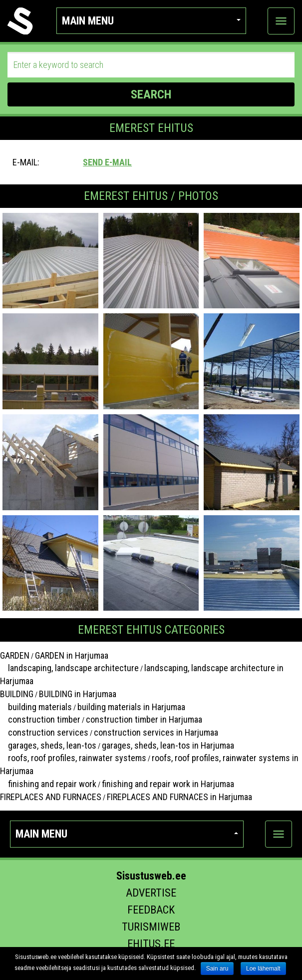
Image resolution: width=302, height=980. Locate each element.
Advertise (151, 893)
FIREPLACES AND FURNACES (51, 797)
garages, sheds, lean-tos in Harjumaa (168, 745)
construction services (44, 732)
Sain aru (217, 969)
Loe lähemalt (263, 969)
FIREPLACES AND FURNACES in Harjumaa (179, 797)
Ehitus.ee (151, 944)
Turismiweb (151, 927)
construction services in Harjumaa (156, 732)
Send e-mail (107, 162)
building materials (36, 707)
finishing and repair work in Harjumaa (168, 784)
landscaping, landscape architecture (69, 668)
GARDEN (15, 655)
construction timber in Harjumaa (144, 719)
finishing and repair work (48, 784)
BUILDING (17, 694)
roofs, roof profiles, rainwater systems (73, 758)
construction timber (40, 719)
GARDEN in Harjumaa (72, 655)
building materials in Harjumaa (131, 707)
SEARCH (151, 94)
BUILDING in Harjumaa (78, 694)
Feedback (151, 910)
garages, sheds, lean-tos (48, 745)
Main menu (151, 21)
